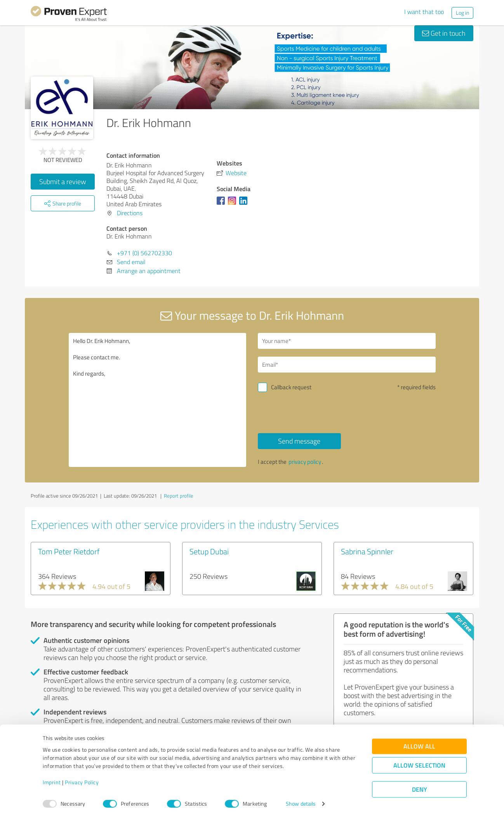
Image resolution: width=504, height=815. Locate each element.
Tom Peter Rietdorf (69, 551)
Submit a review (63, 181)
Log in (462, 13)
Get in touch (444, 33)
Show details (301, 800)
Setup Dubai (209, 551)
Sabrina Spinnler (367, 551)
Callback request (291, 387)
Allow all (419, 743)
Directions (130, 213)
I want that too (424, 12)
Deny (420, 786)
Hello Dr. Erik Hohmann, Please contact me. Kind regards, (158, 400)
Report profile (179, 496)
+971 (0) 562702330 (144, 253)
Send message (299, 441)
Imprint (52, 779)
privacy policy (305, 462)
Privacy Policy (82, 779)
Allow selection (419, 762)
